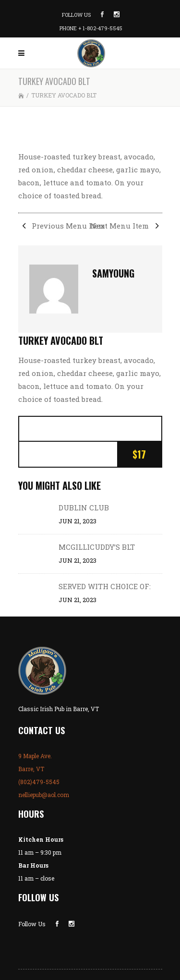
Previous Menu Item (62, 226)
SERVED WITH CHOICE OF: (105, 586)
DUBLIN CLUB (84, 508)
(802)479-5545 (39, 782)
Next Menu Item (126, 226)
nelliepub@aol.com (44, 795)
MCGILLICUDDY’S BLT (97, 547)
